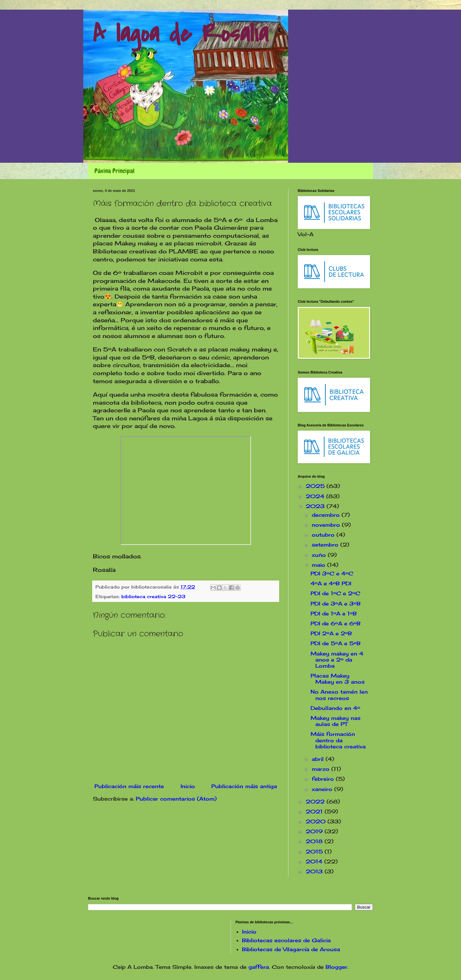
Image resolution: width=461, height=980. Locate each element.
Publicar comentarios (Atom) (176, 799)
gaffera (259, 967)
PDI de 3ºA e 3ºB (336, 604)
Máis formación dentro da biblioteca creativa (338, 740)
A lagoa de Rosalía (181, 34)
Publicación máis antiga (244, 786)
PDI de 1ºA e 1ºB (334, 614)
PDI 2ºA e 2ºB (331, 633)
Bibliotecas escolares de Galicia (286, 940)
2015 (315, 852)
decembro (327, 515)
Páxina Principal (114, 171)
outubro (324, 535)
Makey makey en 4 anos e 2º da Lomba (337, 660)
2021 (315, 811)
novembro (327, 525)
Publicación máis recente (129, 786)
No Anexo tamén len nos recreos (339, 695)
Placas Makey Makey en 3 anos (338, 679)
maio (319, 565)
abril (319, 759)
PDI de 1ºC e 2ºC (335, 593)
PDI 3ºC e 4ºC (332, 573)
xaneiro (323, 789)
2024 (316, 496)
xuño (320, 555)
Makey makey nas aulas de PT (336, 721)
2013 (315, 871)
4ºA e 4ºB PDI (331, 583)
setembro (326, 545)
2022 (316, 802)
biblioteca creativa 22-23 (153, 596)
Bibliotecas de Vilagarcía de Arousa (291, 949)
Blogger (336, 967)
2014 (315, 861)
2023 (316, 506)
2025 (316, 486)
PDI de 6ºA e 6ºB (336, 623)
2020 (317, 821)
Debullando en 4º (335, 708)
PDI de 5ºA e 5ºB (336, 643)
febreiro (324, 779)
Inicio (188, 786)
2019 (315, 831)
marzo (322, 769)
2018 (315, 841)
